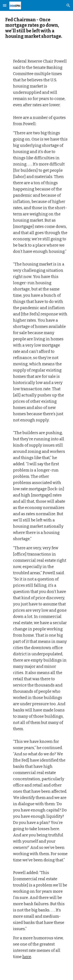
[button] (5, 5)
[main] (37, 28)
